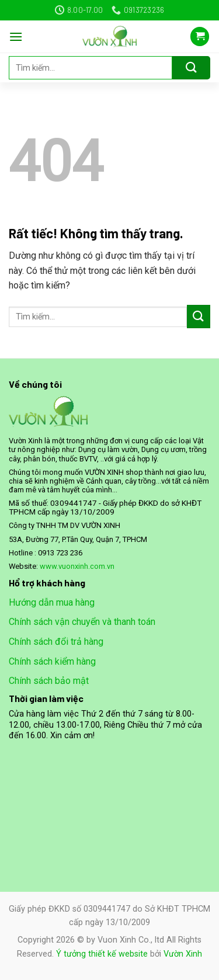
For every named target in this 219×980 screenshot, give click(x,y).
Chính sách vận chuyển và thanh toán (82, 622)
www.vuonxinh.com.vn (77, 566)
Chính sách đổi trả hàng (56, 642)
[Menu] (16, 37)
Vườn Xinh (183, 954)
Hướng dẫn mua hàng (52, 602)
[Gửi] (191, 68)
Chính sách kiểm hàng (52, 661)
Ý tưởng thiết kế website (102, 954)
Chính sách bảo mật (49, 681)
